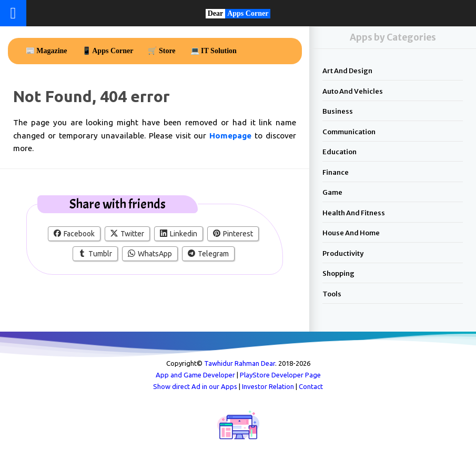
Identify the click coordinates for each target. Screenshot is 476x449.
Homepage (232, 136)
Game (332, 192)
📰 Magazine (47, 51)
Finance (336, 172)
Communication (349, 132)
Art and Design (347, 71)
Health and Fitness (354, 213)
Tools (332, 294)
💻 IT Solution (214, 51)
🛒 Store (161, 51)
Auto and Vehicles (353, 91)
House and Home (351, 233)
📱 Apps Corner (108, 51)
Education (340, 152)
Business (338, 111)
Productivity (343, 253)
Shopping (338, 273)
